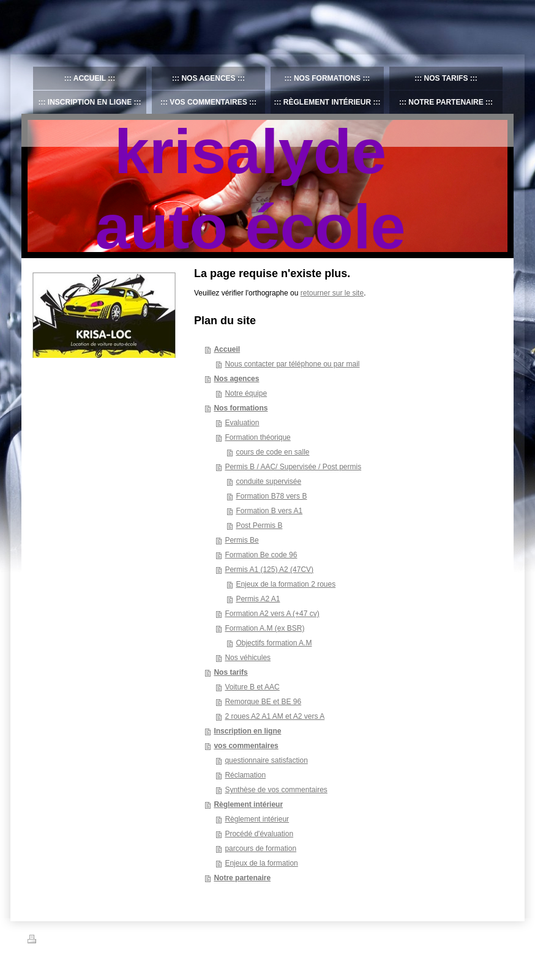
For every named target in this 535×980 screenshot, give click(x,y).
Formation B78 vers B (271, 496)
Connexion (491, 939)
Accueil (227, 349)
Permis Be (241, 540)
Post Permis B (259, 525)
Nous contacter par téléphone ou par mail (292, 364)
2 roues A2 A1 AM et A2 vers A (275, 716)
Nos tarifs (230, 672)
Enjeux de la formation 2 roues (286, 584)
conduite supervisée (268, 481)
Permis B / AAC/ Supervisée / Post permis (293, 467)
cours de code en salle (272, 452)
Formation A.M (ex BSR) (264, 628)
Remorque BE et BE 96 (263, 702)
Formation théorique (257, 437)
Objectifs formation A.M (274, 643)
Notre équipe (246, 393)
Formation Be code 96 (261, 555)
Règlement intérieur (248, 804)
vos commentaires (246, 746)
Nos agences (236, 379)
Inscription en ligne (247, 731)
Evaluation (242, 423)
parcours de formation (260, 848)
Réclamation (245, 775)
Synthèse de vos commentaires (276, 790)
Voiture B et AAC (252, 687)
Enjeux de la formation (261, 863)
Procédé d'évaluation (259, 834)
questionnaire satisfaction (266, 760)
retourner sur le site (332, 293)
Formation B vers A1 (269, 511)
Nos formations (241, 408)
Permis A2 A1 (258, 599)
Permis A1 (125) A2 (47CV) (269, 570)
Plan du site (121, 941)
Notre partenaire (242, 878)
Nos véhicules (248, 658)
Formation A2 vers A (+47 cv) (272, 614)
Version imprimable (64, 941)
